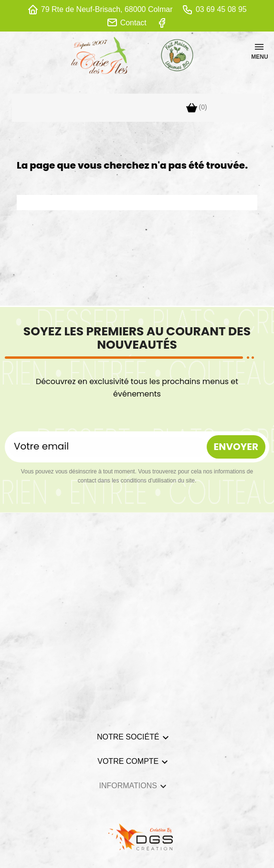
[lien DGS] (137, 836)
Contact (133, 23)
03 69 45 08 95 (221, 9)
